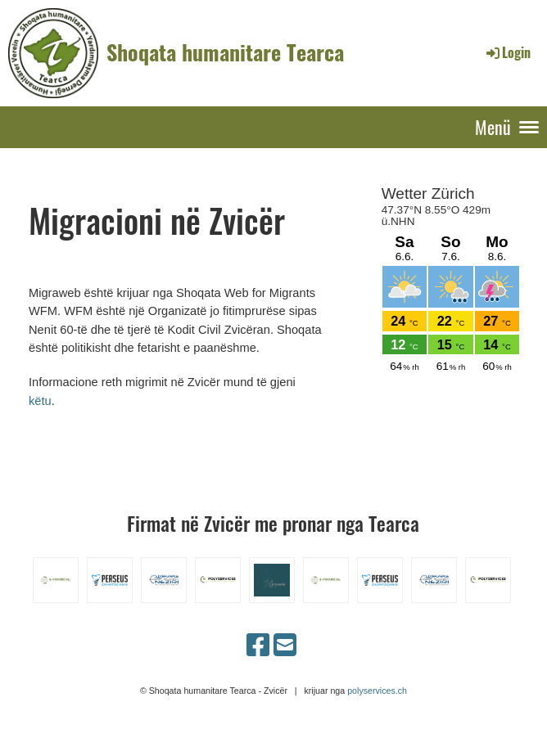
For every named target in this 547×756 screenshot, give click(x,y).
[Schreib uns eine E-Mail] (285, 646)
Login (507, 52)
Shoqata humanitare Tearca (225, 52)
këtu (40, 401)
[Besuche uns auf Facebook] (258, 646)
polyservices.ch (377, 691)
